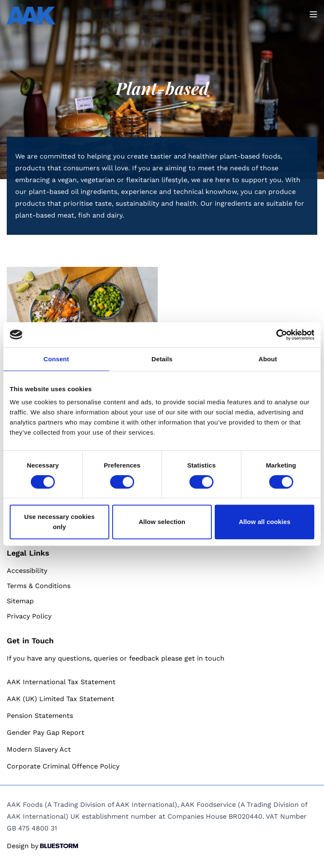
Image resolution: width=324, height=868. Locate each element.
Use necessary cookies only (59, 522)
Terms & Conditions (39, 586)
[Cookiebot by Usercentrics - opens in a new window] (277, 335)
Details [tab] (162, 359)
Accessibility (27, 571)
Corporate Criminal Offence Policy (63, 766)
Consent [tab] (56, 359)
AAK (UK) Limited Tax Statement (61, 699)
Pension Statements (40, 716)
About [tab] (268, 359)
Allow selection (162, 522)
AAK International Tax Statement (61, 682)
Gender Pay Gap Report (46, 732)
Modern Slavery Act (39, 749)
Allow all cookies (265, 522)
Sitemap (20, 601)
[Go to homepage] (31, 16)
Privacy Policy (29, 616)
